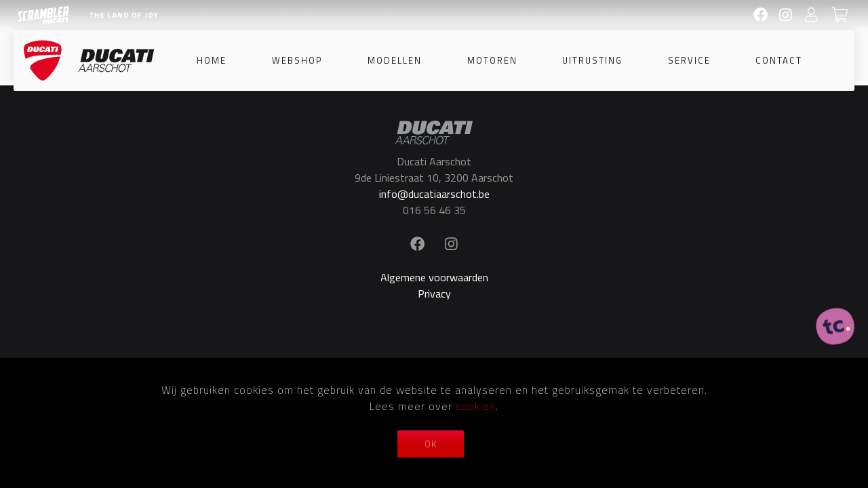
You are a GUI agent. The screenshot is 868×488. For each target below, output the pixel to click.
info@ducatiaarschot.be (434, 194)
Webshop (297, 60)
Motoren (492, 60)
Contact (779, 60)
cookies (476, 406)
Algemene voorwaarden (434, 277)
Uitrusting (592, 60)
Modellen (395, 60)
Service (689, 60)
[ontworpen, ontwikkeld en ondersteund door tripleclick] (835, 327)
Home (212, 60)
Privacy (434, 293)
